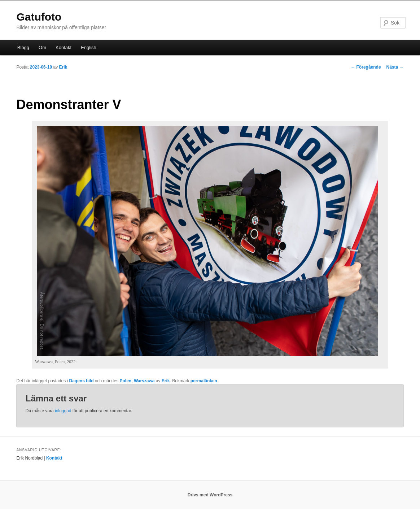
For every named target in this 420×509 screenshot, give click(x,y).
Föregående (366, 67)
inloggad (63, 411)
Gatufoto (39, 17)
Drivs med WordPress (210, 495)
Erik (63, 67)
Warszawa (144, 381)
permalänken (204, 381)
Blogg (23, 47)
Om (42, 47)
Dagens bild (81, 381)
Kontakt (64, 47)
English (89, 47)
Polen (126, 381)
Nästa (395, 67)
